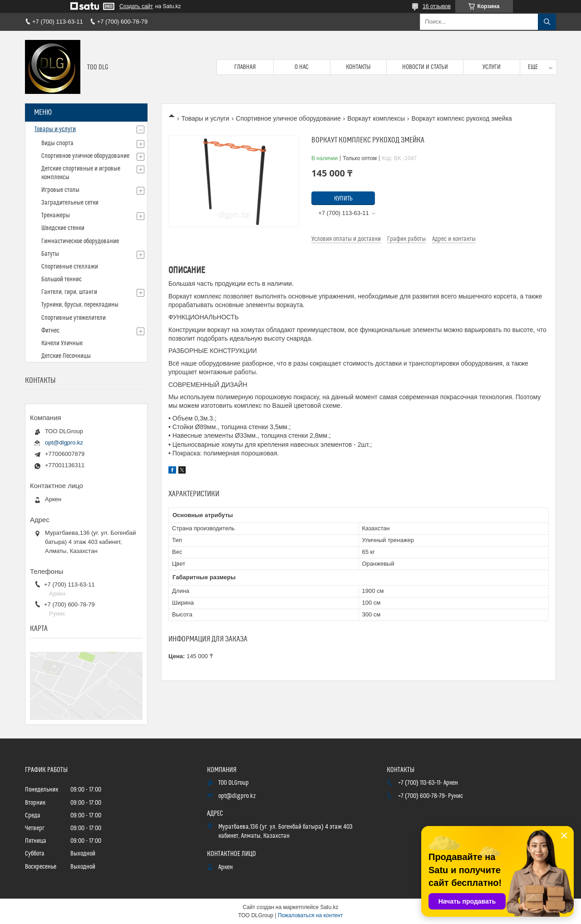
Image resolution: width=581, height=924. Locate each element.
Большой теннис (62, 279)
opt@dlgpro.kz (64, 442)
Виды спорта (57, 143)
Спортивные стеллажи (70, 267)
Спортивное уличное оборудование (288, 118)
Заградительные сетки (70, 203)
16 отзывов (437, 6)
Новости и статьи (425, 67)
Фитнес (50, 331)
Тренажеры (56, 215)
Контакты (358, 67)
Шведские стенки (63, 228)
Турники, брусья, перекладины (80, 305)
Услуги (492, 67)
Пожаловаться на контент (310, 915)
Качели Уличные (62, 343)
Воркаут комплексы (376, 118)
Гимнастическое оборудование (80, 241)
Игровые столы (60, 190)
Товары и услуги (205, 118)
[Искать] (547, 22)
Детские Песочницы (66, 356)
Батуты (50, 254)
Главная (245, 67)
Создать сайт (136, 6)
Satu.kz (329, 907)
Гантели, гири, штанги (69, 292)
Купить (343, 199)
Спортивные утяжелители (74, 318)
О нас (302, 67)
